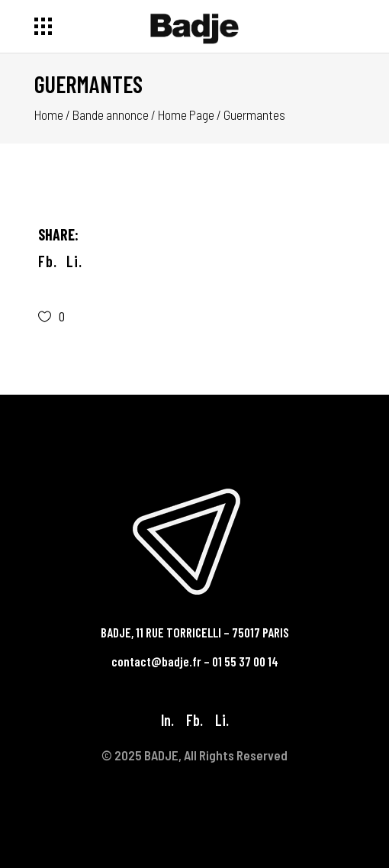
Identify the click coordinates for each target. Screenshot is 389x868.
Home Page (186, 115)
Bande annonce (111, 115)
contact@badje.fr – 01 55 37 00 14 (195, 661)
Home (49, 115)
